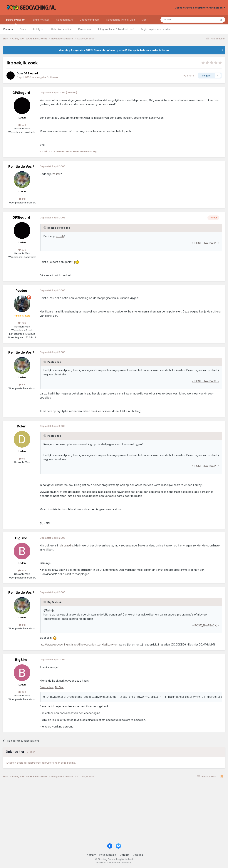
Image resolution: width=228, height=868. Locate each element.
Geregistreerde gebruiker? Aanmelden (200, 8)
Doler (21, 426)
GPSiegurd (21, 93)
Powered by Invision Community (114, 863)
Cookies (138, 855)
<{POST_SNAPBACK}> (206, 243)
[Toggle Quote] (45, 228)
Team (23, 29)
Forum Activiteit (41, 20)
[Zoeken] (177, 20)
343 (22, 570)
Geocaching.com (89, 20)
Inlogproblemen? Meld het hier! (116, 29)
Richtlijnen (38, 29)
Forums (8, 29)
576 (22, 125)
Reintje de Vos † (21, 167)
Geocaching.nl (64, 20)
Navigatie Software (46, 77)
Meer (145, 20)
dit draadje (67, 545)
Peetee (21, 291)
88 (22, 459)
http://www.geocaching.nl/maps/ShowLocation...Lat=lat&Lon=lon (79, 644)
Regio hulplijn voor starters (156, 29)
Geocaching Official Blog (120, 20)
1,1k (22, 199)
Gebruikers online (61, 29)
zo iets (56, 174)
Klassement (85, 29)
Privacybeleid (108, 855)
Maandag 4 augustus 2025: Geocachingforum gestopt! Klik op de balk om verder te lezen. (114, 50)
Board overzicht (16, 21)
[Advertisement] (114, 812)
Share (189, 76)
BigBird (21, 538)
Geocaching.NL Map (52, 687)
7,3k (22, 323)
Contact (124, 855)
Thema (90, 855)
